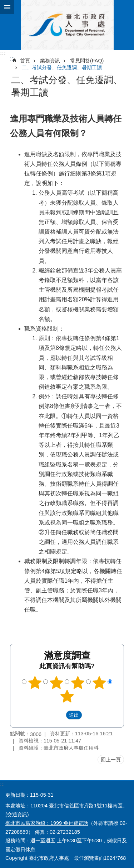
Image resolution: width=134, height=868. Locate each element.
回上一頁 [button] (111, 760)
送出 (59, 715)
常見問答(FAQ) (87, 61)
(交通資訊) (17, 815)
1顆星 (35, 683)
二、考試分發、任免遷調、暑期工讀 (62, 67)
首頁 (25, 61)
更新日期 (15, 795)
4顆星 (99, 683)
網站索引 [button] (7, 7)
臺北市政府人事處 (67, 25)
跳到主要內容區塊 (4, 4)
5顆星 (67, 696)
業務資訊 (50, 61)
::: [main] (12, 59)
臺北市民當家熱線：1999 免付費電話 (47, 823)
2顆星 (56, 683)
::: (3, 53)
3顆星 (78, 683)
